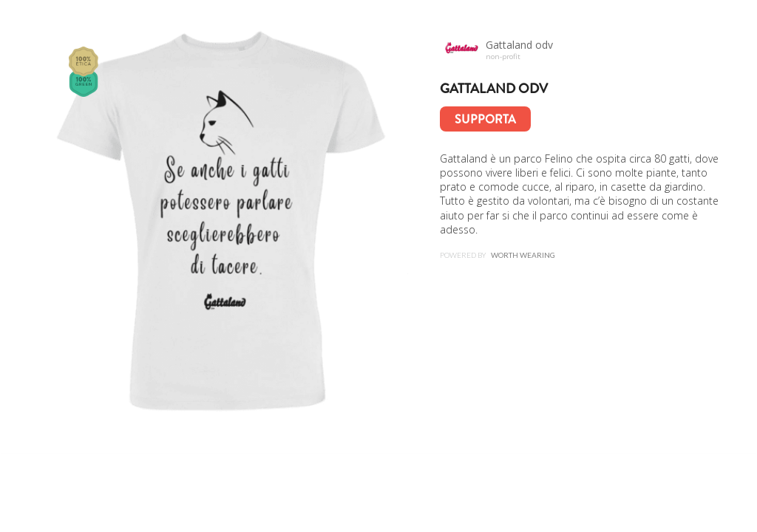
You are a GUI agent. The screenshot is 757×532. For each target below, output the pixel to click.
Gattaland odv (494, 89)
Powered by (498, 255)
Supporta (485, 119)
